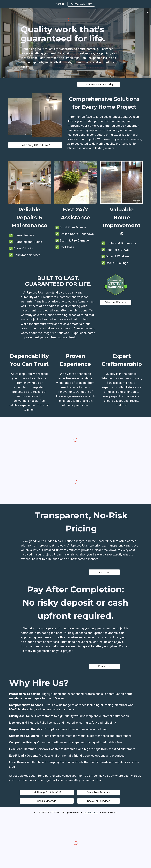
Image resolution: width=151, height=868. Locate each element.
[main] (70, 34)
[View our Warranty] (116, 302)
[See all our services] (99, 801)
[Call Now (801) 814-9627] (35, 145)
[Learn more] (104, 572)
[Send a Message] (47, 801)
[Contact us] (104, 666)
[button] (148, 12)
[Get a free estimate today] (99, 84)
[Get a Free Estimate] (99, 793)
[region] (76, 4)
